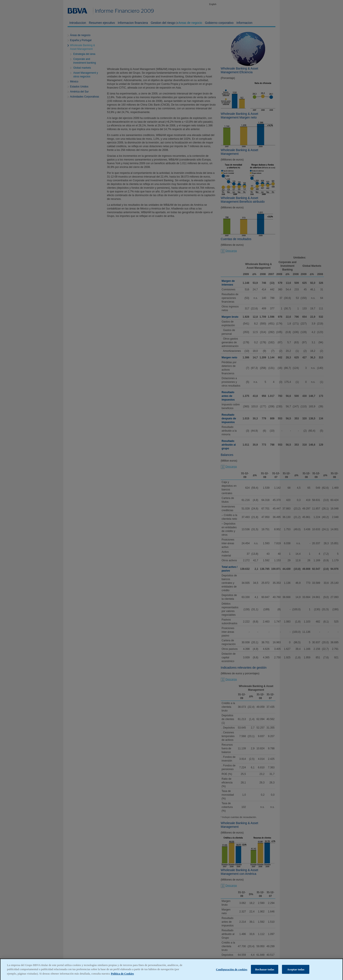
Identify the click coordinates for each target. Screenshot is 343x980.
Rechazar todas (265, 975)
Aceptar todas (296, 975)
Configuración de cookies (232, 975)
